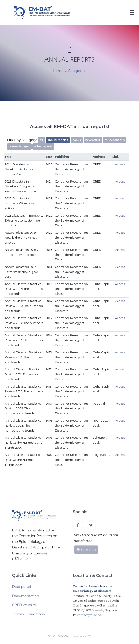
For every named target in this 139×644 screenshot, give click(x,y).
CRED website (24, 607)
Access (120, 164)
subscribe (87, 551)
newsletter (93, 140)
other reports (43, 146)
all (41, 140)
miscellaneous (115, 140)
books (76, 140)
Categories (77, 71)
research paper (19, 146)
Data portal (22, 588)
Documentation (26, 597)
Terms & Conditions (28, 616)
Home (58, 71)
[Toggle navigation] (132, 13)
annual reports (58, 140)
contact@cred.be (89, 617)
